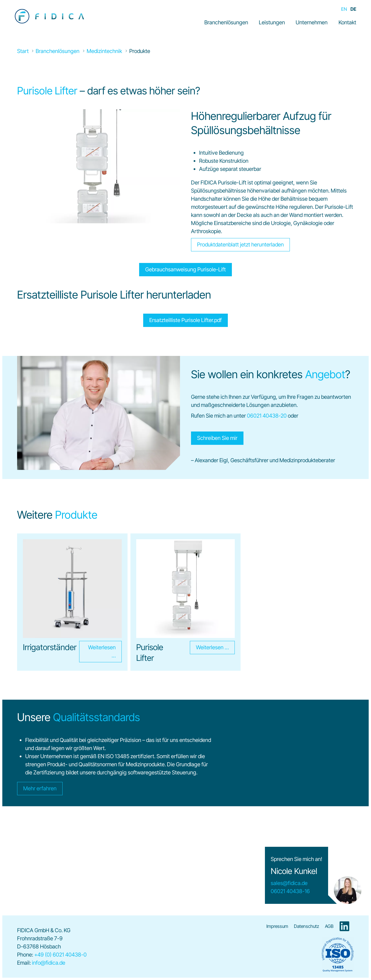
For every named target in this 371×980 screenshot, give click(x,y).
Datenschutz (307, 926)
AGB (329, 926)
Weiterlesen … (97, 652)
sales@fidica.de (289, 883)
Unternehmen (312, 22)
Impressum (277, 926)
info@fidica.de (49, 963)
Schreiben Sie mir (217, 438)
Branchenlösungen (226, 22)
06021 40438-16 (290, 891)
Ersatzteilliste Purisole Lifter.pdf (185, 320)
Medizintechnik (104, 51)
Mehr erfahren (40, 788)
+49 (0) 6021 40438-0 (60, 955)
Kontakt (347, 22)
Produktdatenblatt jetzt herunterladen (240, 245)
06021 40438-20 (267, 416)
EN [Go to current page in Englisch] (344, 9)
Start (23, 51)
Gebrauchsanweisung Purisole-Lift (185, 269)
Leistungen (272, 22)
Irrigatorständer (50, 647)
